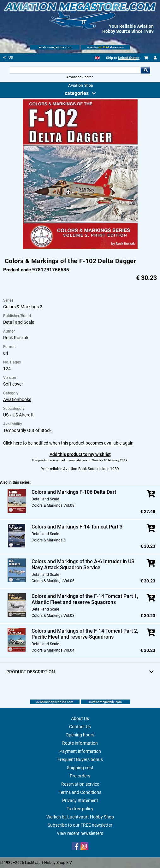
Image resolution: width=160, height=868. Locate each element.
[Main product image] (80, 248)
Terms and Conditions (80, 792)
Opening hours (80, 735)
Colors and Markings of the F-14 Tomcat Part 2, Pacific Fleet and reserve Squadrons (85, 634)
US (6, 415)
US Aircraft (23, 415)
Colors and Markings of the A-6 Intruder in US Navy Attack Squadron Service (83, 564)
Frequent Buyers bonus (80, 759)
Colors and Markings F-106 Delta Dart (74, 492)
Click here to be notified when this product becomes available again (68, 443)
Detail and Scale (19, 322)
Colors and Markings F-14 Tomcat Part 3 (77, 527)
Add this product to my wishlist (80, 454)
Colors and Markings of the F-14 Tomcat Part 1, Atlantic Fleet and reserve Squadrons (85, 599)
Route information (80, 743)
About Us (80, 718)
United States (129, 58)
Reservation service (80, 784)
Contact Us (80, 727)
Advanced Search (80, 77)
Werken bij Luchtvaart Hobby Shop (80, 817)
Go (145, 70)
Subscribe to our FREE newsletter (80, 825)
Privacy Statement (80, 800)
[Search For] (75, 70)
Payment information (80, 751)
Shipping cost (80, 768)
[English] (97, 58)
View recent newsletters (80, 833)
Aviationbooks (17, 399)
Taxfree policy (80, 809)
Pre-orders (80, 776)
